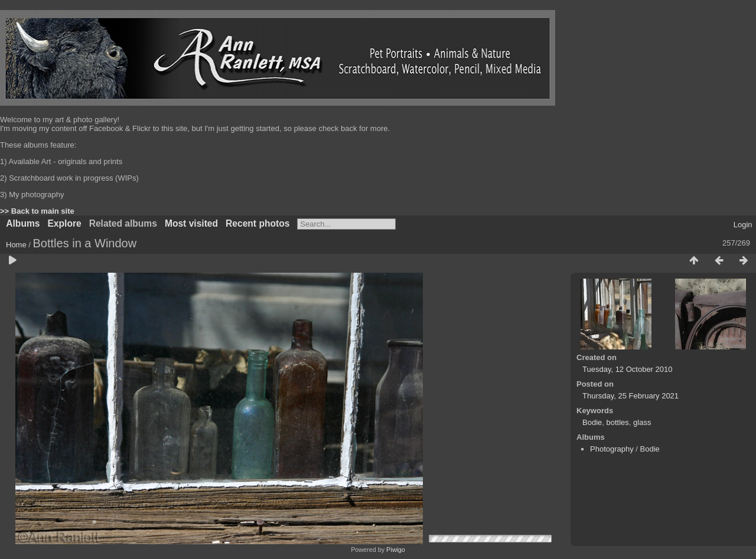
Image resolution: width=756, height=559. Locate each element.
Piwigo (396, 550)
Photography (612, 449)
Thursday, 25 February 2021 (630, 396)
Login (743, 225)
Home (16, 245)
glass (642, 422)
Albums (23, 223)
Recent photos (258, 223)
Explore (64, 223)
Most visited (191, 223)
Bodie (592, 422)
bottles (617, 422)
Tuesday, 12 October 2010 (627, 369)
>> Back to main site (37, 211)
